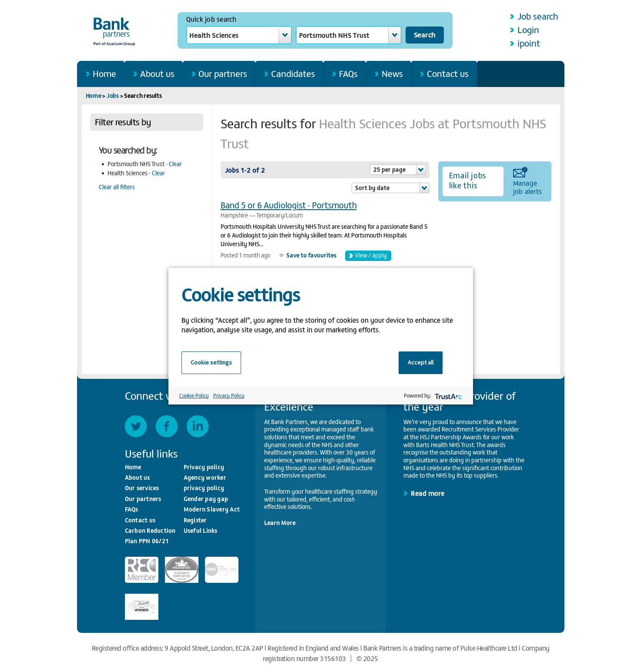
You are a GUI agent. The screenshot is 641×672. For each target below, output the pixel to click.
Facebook (167, 426)
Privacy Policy (229, 395)
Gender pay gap (206, 499)
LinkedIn (198, 426)
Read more (428, 493)
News (392, 73)
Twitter (136, 426)
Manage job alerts (528, 187)
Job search (538, 16)
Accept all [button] (421, 362)
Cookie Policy (194, 395)
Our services (142, 488)
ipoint (529, 43)
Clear (175, 164)
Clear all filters (117, 187)
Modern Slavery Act (212, 509)
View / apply (371, 255)
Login (528, 29)
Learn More (280, 523)
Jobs (113, 95)
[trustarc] (448, 396)
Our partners (223, 73)
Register (195, 520)
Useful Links (201, 530)
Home (104, 73)
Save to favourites (311, 255)
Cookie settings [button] (211, 362)
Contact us (448, 73)
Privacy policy (204, 467)
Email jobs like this (468, 180)
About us (157, 73)
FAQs (348, 73)
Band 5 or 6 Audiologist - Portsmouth (289, 205)
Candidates (293, 73)
